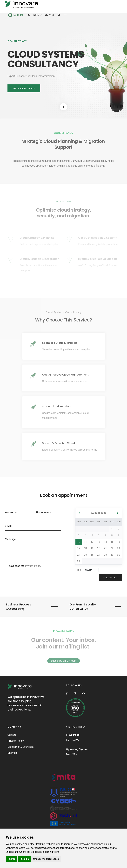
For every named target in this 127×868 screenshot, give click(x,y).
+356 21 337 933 (40, 15)
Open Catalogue (24, 88)
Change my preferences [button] (46, 859)
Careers (12, 735)
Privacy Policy (33, 566)
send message (110, 578)
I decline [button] (24, 859)
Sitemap (12, 753)
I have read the (23, 566)
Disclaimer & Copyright (20, 747)
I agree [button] (12, 859)
